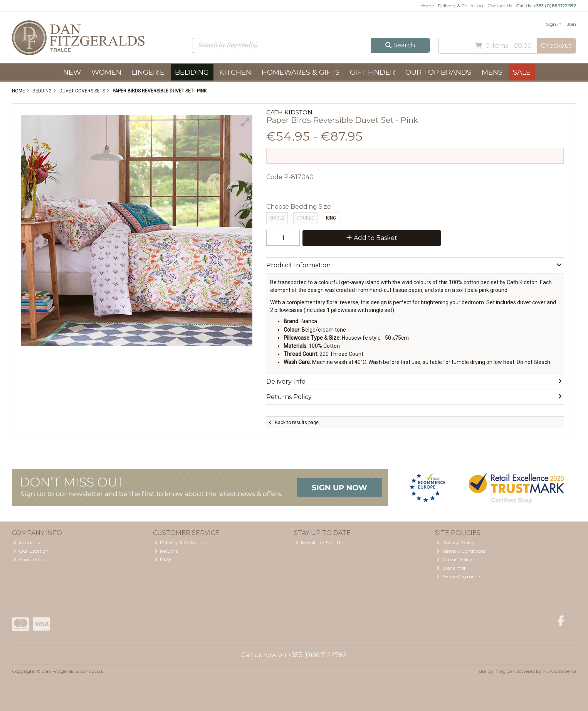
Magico (504, 671)
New (72, 72)
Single (277, 218)
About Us (26, 542)
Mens (492, 72)
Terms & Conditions (461, 551)
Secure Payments (459, 576)
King (331, 218)
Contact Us (500, 6)
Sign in (554, 24)
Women (106, 72)
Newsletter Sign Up (320, 542)
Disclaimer (451, 568)
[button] (245, 122)
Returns (166, 551)
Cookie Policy (454, 559)
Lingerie (148, 72)
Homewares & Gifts (301, 72)
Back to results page (297, 423)
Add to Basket (372, 238)
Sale (522, 72)
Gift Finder (372, 72)
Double (305, 218)
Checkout (556, 46)
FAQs (164, 559)
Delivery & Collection (460, 6)
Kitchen (235, 72)
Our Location (31, 551)
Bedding (192, 72)
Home (427, 6)
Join (571, 24)
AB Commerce (559, 671)
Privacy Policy (455, 542)
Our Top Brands (438, 72)
